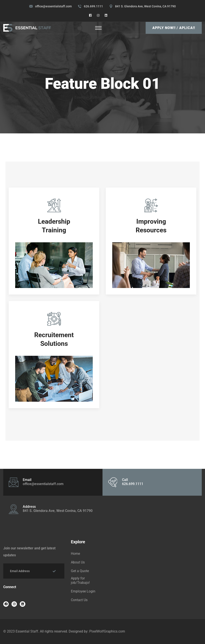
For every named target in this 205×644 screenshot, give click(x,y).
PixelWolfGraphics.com (107, 631)
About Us (78, 562)
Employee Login (83, 591)
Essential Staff (27, 631)
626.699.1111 (93, 6)
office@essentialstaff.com (53, 6)
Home (75, 554)
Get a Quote (80, 571)
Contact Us (79, 600)
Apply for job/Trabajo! (80, 580)
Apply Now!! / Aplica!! (174, 28)
